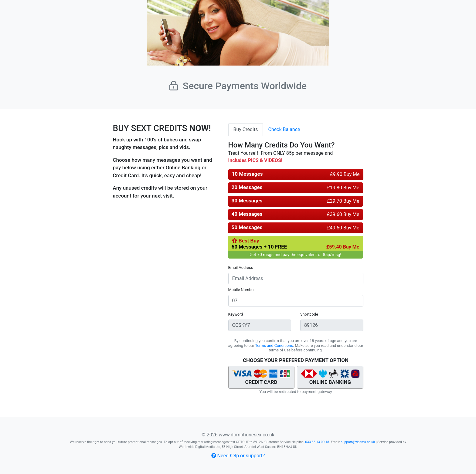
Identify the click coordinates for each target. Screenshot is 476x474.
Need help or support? (238, 456)
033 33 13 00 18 (317, 442)
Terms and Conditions (274, 345)
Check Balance (284, 129)
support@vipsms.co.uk (358, 442)
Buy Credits (246, 129)
